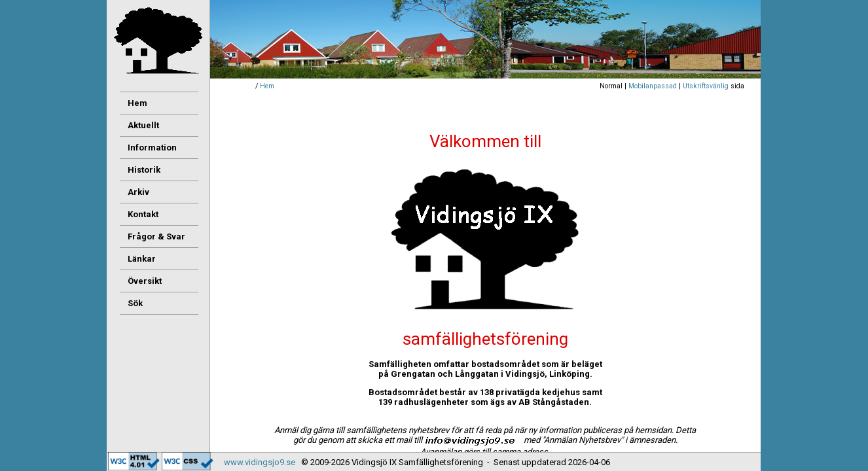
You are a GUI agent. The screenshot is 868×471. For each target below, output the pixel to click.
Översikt (145, 281)
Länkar (142, 259)
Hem (267, 86)
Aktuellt (143, 125)
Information (152, 148)
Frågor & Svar (156, 236)
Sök (135, 303)
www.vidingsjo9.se (260, 462)
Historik (144, 170)
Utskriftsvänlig (706, 86)
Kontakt (143, 214)
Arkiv (138, 192)
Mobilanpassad (653, 86)
